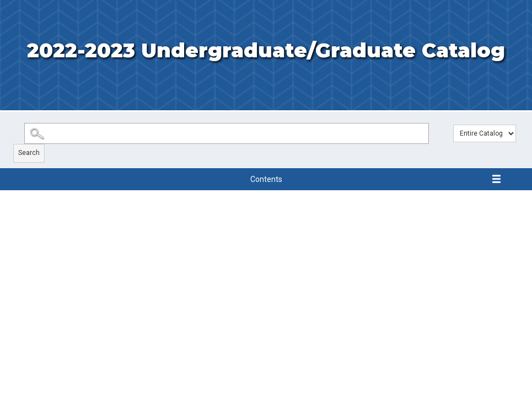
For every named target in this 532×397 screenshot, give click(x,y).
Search (29, 153)
